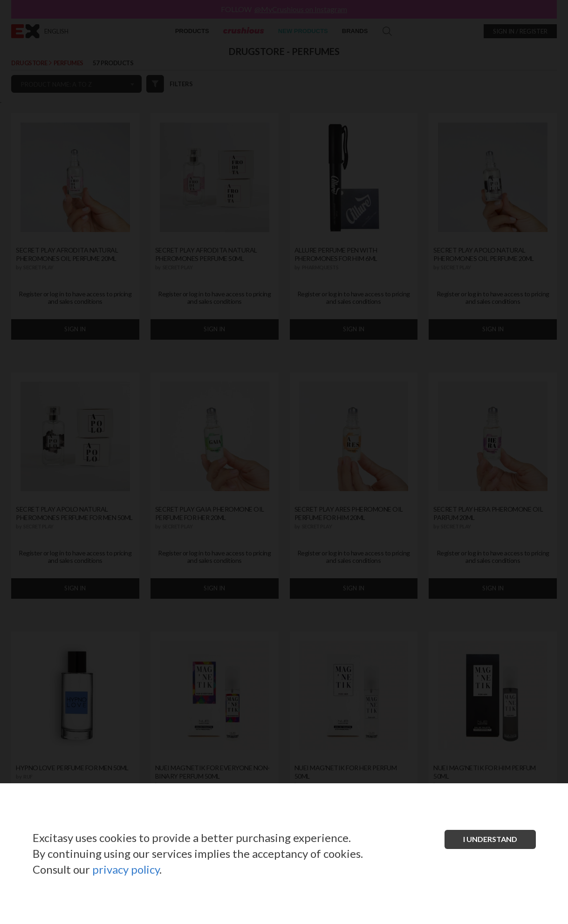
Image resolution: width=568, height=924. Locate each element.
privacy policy (126, 869)
